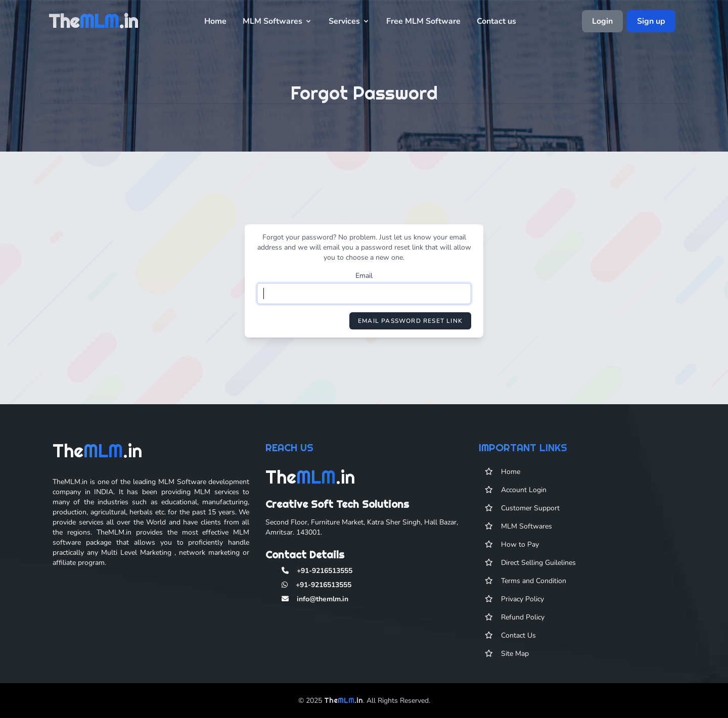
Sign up (651, 21)
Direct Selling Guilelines (538, 566)
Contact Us (518, 638)
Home (215, 21)
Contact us (496, 21)
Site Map (515, 657)
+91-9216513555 (325, 574)
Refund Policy (523, 620)
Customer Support (530, 511)
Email (364, 276)
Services (349, 21)
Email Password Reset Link (410, 321)
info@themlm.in (323, 602)
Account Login (524, 493)
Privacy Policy (522, 602)
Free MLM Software (423, 21)
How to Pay (520, 547)
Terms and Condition (534, 584)
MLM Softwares (278, 21)
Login (602, 21)
